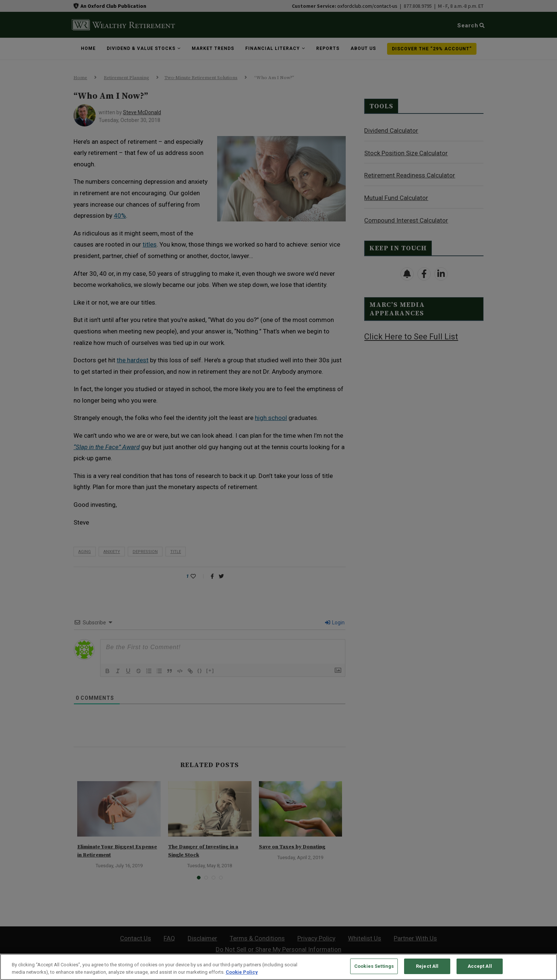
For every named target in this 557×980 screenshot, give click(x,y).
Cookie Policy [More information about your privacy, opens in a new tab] (242, 972)
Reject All (427, 966)
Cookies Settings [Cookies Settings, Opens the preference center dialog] (374, 966)
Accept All (480, 966)
